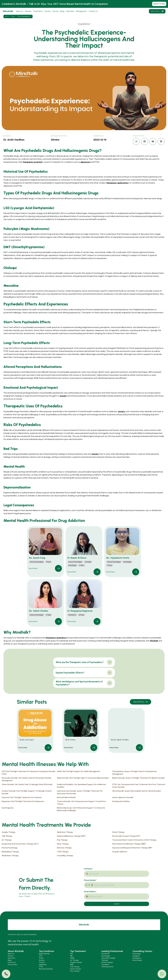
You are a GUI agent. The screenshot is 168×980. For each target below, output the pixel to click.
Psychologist (106, 956)
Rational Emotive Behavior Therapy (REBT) (129, 844)
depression (85, 162)
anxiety (63, 396)
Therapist (105, 960)
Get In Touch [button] (157, 11)
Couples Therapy (9, 832)
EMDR (72, 958)
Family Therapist (107, 962)
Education (70, 11)
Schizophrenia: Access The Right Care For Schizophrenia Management (135, 773)
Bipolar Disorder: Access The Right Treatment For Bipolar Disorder (138, 778)
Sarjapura (136, 956)
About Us (20, 11)
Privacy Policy (12, 965)
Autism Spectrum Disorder (123, 797)
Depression (43, 965)
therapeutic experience (56, 638)
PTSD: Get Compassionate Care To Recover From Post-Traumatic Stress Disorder (139, 786)
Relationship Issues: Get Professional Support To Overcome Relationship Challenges (81, 809)
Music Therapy (63, 844)
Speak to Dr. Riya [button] (159, 4)
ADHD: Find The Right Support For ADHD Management (79, 771)
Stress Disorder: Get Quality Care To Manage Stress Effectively (27, 784)
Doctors (56, 11)
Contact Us (93, 11)
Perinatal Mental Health (66, 797)
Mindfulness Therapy (10, 856)
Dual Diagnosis (8, 808)
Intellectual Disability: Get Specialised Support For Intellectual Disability (81, 786)
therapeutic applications (117, 183)
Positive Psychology (10, 848)
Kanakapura (137, 958)
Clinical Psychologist (108, 958)
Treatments (38, 11)
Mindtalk (154, 641)
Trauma (42, 962)
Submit (117, 904)
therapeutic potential (32, 162)
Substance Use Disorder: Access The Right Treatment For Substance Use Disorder (80, 792)
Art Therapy (7, 840)
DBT (72, 956)
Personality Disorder (46, 969)
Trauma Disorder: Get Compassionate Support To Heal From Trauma (81, 803)
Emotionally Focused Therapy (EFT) (126, 836)
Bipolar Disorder (44, 954)
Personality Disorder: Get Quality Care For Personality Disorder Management (27, 779)
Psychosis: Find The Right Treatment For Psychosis (22, 797)
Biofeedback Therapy (10, 852)
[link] (58, 568)
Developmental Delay (121, 801)
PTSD (41, 967)
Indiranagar (137, 954)
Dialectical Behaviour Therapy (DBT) (71, 836)
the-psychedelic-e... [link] (24, 16)
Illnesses (28, 11)
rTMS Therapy (63, 852)
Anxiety (42, 960)
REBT (72, 965)
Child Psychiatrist (107, 967)
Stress (41, 958)
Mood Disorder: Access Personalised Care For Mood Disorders (137, 791)
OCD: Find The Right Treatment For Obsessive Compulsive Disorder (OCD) (29, 773)
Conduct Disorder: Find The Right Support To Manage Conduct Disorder (27, 792)
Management (81, 11)
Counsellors (105, 965)
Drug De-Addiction (120, 852)
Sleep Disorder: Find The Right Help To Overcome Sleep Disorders (83, 778)
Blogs (62, 11)
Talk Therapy (7, 836)
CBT (72, 954)
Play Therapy (62, 840)
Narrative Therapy (64, 848)
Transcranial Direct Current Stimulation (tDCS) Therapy (134, 840)
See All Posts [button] (140, 702)
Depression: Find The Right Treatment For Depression (23, 801)
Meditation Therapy (65, 832)
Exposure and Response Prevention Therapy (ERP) (132, 848)
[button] (45, 552)
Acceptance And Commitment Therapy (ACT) (20, 844)
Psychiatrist (105, 954)
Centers (48, 11)
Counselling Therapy (65, 856)
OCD (41, 956)
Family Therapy (118, 832)
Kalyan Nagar (137, 960)
